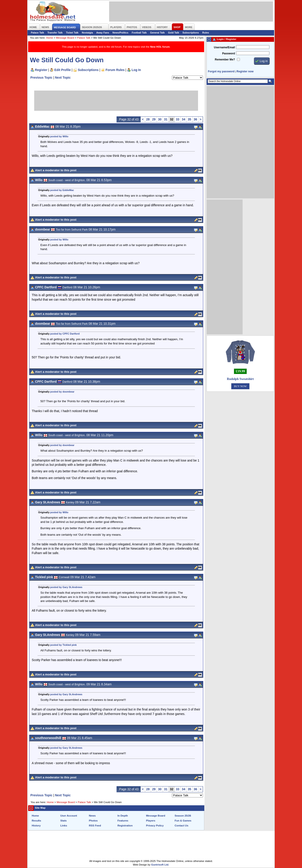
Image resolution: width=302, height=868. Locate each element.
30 (160, 119)
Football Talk (139, 33)
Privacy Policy (155, 826)
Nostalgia (87, 33)
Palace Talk (37, 33)
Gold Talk (174, 33)
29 (154, 119)
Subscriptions (191, 33)
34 (184, 119)
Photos (93, 821)
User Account (69, 816)
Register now (245, 71)
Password (229, 53)
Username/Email (224, 47)
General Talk (157, 33)
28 (148, 119)
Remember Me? (225, 60)
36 (195, 119)
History (36, 826)
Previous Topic (41, 78)
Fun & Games (183, 821)
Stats (63, 821)
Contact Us (181, 826)
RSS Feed (95, 826)
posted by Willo (59, 136)
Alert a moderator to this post (56, 170)
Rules (206, 33)
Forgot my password (221, 71)
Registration (125, 826)
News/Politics (121, 33)
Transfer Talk (55, 33)
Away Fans (103, 33)
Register (41, 70)
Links (64, 826)
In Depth (123, 816)
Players (151, 821)
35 (189, 119)
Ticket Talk (72, 33)
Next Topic (63, 78)
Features (123, 821)
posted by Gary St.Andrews (66, 587)
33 (177, 119)
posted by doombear (62, 392)
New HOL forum (160, 47)
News (92, 816)
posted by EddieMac (62, 190)
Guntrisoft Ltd (160, 865)
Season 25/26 (183, 816)
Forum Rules (115, 70)
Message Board (65, 38)
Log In (136, 70)
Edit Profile (63, 70)
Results (36, 821)
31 (166, 119)
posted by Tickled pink (63, 645)
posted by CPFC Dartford (65, 334)
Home (50, 38)
